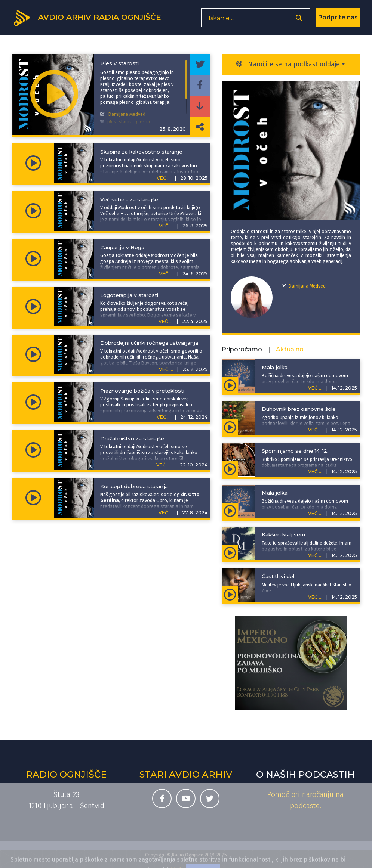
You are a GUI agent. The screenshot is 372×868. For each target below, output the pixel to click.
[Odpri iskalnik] (299, 21)
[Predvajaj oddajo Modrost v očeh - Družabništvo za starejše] (33, 450)
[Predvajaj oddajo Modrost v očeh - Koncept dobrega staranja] (33, 498)
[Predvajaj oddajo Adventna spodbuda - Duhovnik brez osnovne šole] (230, 427)
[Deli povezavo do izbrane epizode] (200, 127)
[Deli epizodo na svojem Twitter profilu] (200, 64)
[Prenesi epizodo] (200, 106)
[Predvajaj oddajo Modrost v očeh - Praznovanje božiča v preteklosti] (33, 402)
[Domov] (93, 20)
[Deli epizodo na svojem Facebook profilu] (200, 85)
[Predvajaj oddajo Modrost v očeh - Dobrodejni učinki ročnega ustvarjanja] (33, 354)
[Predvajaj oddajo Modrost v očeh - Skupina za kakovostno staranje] (33, 163)
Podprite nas (338, 20)
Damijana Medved (307, 286)
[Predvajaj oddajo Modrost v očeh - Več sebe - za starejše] (33, 211)
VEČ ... (164, 178)
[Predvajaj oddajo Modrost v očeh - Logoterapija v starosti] (33, 307)
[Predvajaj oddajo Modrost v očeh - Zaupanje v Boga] (33, 259)
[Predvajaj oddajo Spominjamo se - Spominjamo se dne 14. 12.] (230, 469)
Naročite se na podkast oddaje (288, 64)
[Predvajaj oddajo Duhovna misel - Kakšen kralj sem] (230, 552)
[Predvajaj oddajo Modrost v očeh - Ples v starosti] (54, 94)
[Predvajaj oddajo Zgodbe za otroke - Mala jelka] (230, 385)
